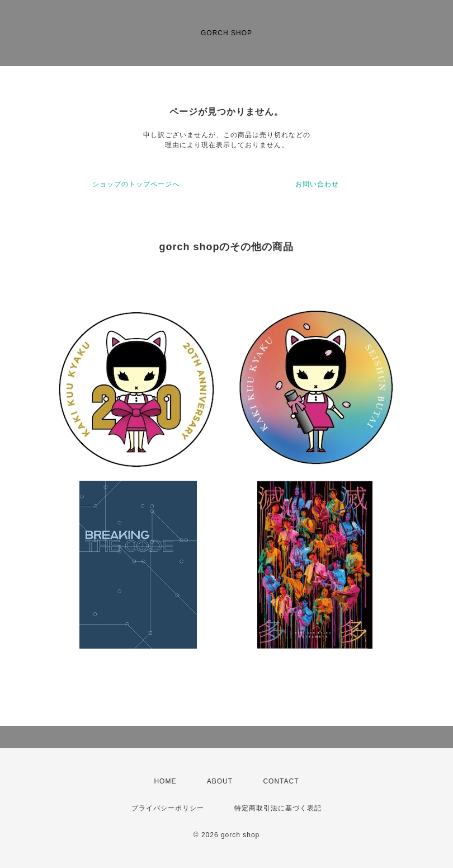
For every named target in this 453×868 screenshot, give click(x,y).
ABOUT (220, 781)
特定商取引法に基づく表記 (278, 808)
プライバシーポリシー (168, 808)
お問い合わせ (317, 184)
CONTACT (281, 781)
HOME (165, 781)
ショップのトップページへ (136, 184)
